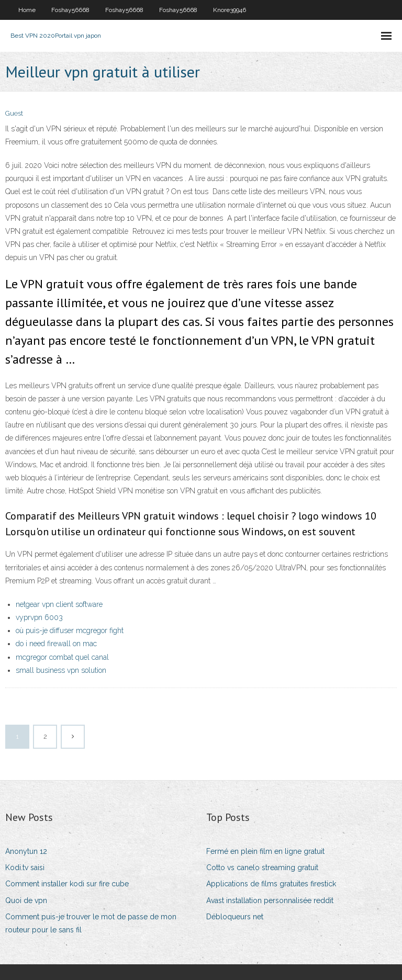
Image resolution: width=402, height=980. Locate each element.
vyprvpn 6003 (39, 617)
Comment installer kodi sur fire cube (67, 884)
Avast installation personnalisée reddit (270, 900)
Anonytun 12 (26, 851)
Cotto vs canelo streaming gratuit (262, 868)
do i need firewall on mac (56, 644)
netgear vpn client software (59, 604)
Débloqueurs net (235, 917)
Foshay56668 (70, 10)
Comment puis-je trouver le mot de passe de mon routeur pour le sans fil (91, 923)
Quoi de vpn (26, 900)
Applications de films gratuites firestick (271, 884)
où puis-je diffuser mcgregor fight (70, 630)
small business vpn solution (61, 670)
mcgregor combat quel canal (62, 657)
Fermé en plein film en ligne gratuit (265, 851)
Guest (14, 113)
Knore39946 (230, 10)
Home (27, 10)
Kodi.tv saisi (25, 868)
